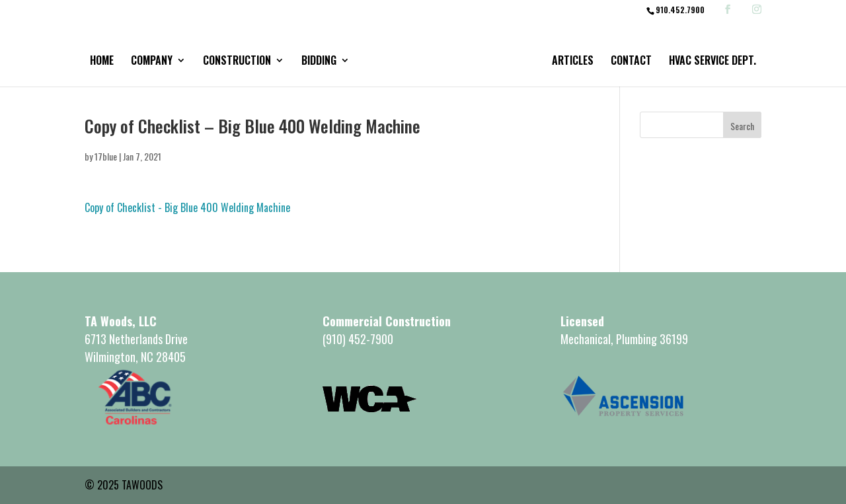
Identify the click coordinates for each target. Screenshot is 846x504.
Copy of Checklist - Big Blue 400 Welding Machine (187, 207)
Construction (237, 62)
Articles (573, 62)
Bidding (319, 62)
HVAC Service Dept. (712, 62)
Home (102, 62)
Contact (631, 62)
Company (152, 62)
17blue (106, 156)
